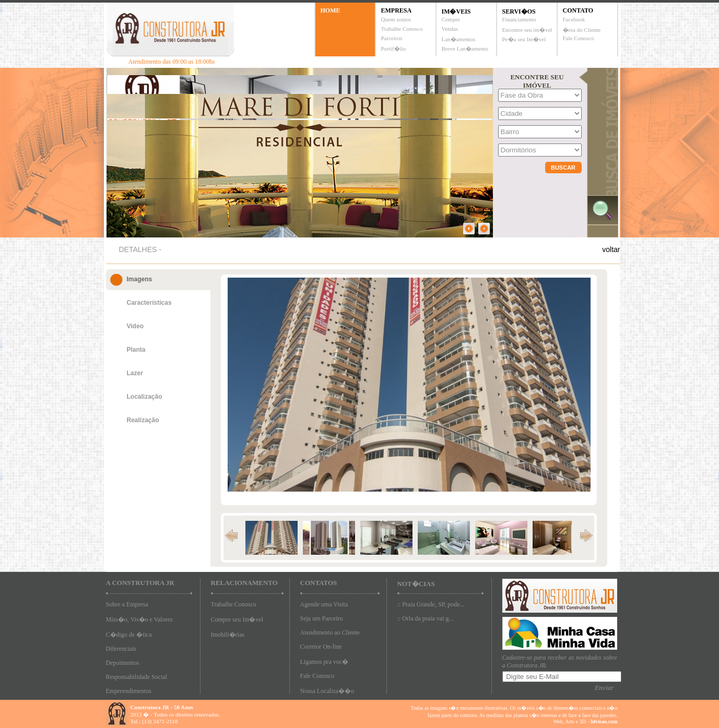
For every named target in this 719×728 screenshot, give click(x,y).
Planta (136, 350)
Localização (145, 397)
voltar (611, 249)
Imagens (140, 279)
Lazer (135, 373)
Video (135, 326)
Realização (143, 420)
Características (149, 303)
